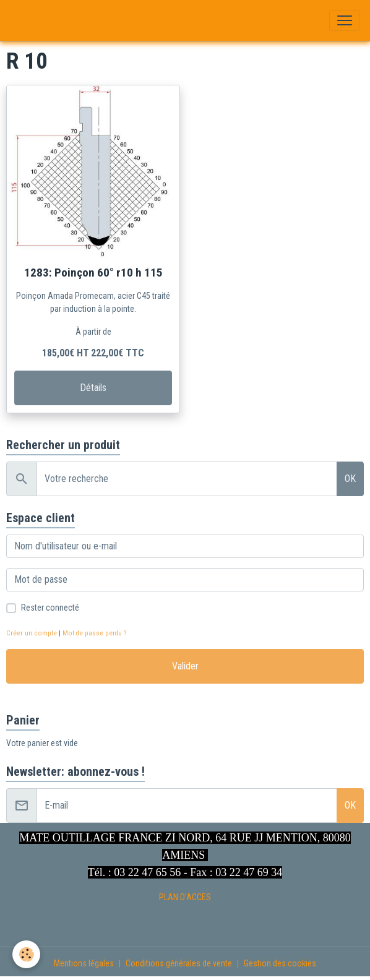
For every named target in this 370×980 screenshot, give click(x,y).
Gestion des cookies (280, 963)
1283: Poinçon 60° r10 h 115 (93, 273)
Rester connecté (50, 608)
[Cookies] (26, 954)
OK (350, 479)
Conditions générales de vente (179, 963)
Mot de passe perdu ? (94, 633)
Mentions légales (84, 963)
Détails (93, 388)
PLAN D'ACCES (185, 897)
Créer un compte (32, 633)
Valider (185, 666)
